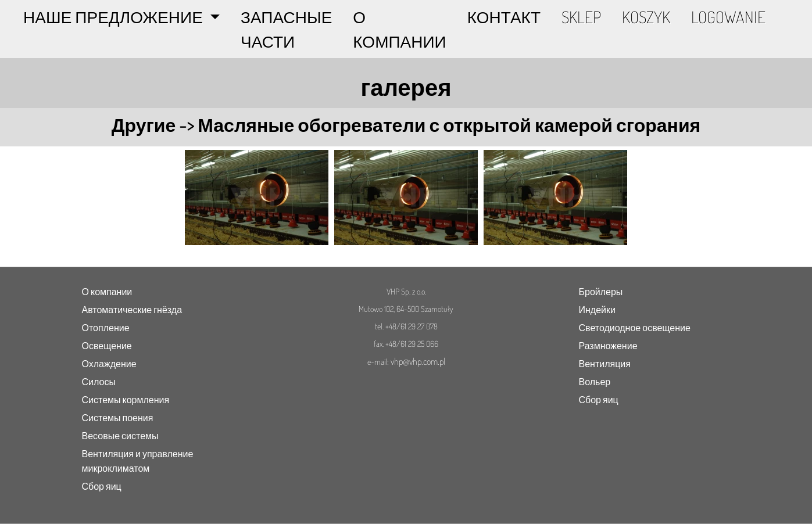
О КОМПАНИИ (399, 29)
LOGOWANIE (728, 17)
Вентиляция (605, 364)
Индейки (597, 310)
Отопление (106, 328)
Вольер (595, 382)
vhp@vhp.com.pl (418, 361)
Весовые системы (120, 436)
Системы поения (118, 418)
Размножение (608, 346)
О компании (107, 292)
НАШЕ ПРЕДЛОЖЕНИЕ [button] (115, 17)
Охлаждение (109, 364)
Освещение (107, 346)
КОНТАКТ (504, 17)
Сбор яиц (102, 486)
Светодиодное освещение (635, 328)
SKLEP (581, 17)
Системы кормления (126, 400)
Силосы (99, 382)
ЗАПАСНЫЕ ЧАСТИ (286, 29)
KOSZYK (646, 17)
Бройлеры (601, 292)
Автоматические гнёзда (132, 310)
